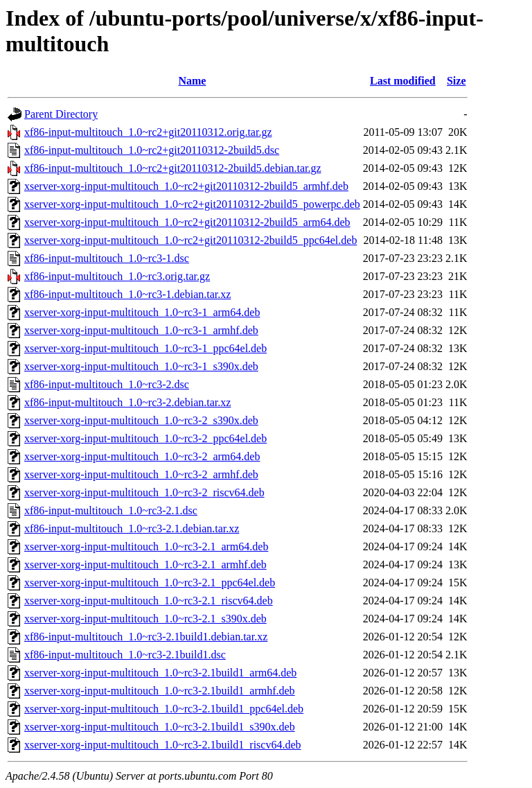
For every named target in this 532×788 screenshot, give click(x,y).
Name (192, 81)
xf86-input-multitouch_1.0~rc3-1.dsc (107, 258)
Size (456, 81)
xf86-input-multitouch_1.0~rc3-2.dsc (107, 384)
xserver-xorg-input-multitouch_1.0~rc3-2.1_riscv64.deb (149, 601)
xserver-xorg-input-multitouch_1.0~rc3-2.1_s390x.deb (145, 619)
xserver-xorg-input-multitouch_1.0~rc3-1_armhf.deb (141, 330)
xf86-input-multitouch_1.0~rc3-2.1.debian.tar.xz (132, 528)
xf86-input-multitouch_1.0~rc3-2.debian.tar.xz (127, 402)
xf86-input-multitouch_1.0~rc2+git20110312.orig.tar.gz (148, 132)
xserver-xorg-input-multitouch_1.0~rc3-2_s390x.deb (141, 420)
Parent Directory (61, 114)
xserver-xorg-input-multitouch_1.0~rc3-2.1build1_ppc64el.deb (164, 709)
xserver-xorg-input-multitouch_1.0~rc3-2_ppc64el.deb (145, 438)
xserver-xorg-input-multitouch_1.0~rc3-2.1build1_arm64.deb (160, 673)
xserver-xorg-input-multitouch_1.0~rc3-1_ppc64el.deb (145, 348)
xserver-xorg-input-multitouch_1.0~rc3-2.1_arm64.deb (146, 546)
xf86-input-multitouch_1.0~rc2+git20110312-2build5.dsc (152, 150)
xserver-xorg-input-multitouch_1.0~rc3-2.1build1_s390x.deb (160, 727)
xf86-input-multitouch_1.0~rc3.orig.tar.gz (117, 276)
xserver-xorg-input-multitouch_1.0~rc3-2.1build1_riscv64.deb (163, 745)
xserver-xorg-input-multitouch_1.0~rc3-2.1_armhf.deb (145, 564)
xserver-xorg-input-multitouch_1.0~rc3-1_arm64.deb (142, 312)
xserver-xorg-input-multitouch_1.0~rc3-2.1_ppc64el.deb (150, 583)
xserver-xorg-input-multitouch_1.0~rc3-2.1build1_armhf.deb (160, 691)
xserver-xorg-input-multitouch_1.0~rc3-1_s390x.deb (141, 366)
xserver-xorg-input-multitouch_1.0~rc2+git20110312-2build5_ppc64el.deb (190, 240)
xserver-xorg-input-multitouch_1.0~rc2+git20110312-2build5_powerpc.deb (192, 204)
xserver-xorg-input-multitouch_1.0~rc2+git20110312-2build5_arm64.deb (187, 222)
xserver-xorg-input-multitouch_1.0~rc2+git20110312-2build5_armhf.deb (186, 186)
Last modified (403, 81)
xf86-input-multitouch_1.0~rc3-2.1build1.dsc (125, 655)
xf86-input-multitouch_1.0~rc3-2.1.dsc (111, 510)
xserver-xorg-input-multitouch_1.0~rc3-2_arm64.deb (142, 456)
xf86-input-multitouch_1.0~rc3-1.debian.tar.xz (127, 294)
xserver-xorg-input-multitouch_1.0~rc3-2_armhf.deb (141, 474)
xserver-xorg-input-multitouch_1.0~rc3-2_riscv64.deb (144, 492)
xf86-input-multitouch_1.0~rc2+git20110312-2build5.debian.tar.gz (173, 168)
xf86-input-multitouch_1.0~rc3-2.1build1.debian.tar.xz (146, 637)
